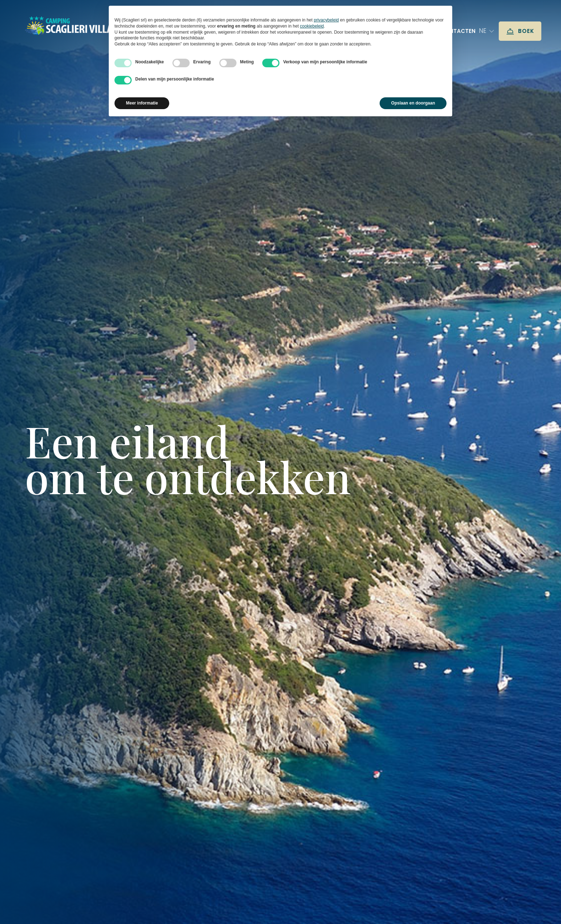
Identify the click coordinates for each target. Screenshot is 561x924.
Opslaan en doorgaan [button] (413, 103)
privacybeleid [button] (326, 20)
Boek (520, 31)
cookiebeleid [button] (312, 26)
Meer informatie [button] (142, 103)
